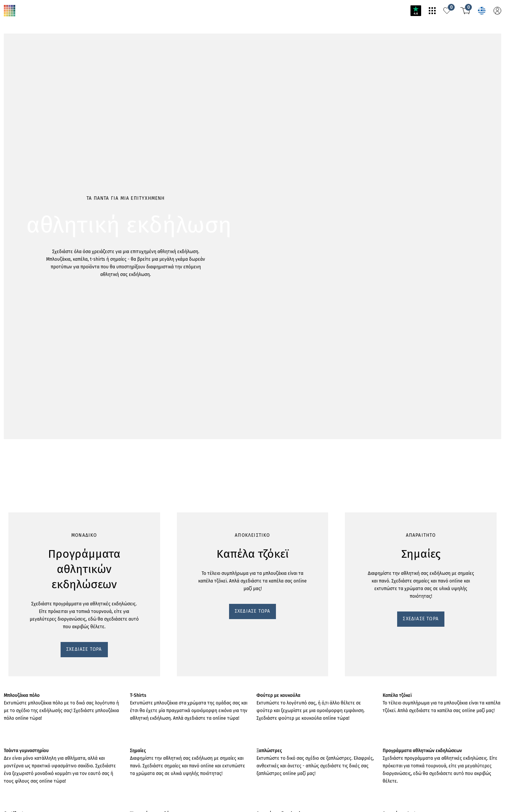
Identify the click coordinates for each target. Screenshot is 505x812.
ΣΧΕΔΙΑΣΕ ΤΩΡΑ (26, 120)
